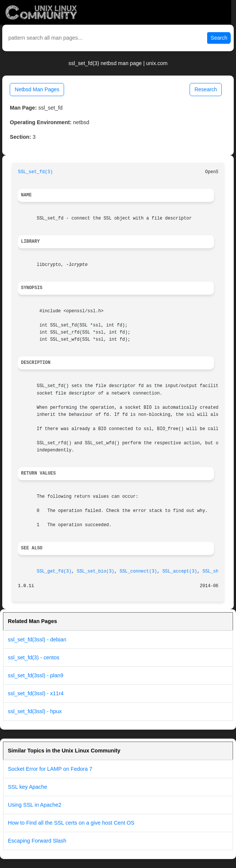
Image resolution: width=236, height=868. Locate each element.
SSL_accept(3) (180, 571)
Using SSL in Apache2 (35, 805)
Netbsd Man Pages (37, 89)
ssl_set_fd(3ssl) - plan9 (36, 675)
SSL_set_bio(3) (96, 571)
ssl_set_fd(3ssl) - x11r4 (36, 693)
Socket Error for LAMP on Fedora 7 (50, 769)
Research (206, 89)
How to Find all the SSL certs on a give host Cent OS (71, 823)
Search (219, 38)
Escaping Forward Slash (37, 841)
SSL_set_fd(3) (35, 172)
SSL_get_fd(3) (54, 571)
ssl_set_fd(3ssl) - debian (37, 640)
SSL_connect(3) (138, 571)
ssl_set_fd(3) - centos (34, 657)
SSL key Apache (28, 787)
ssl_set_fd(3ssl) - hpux (35, 711)
